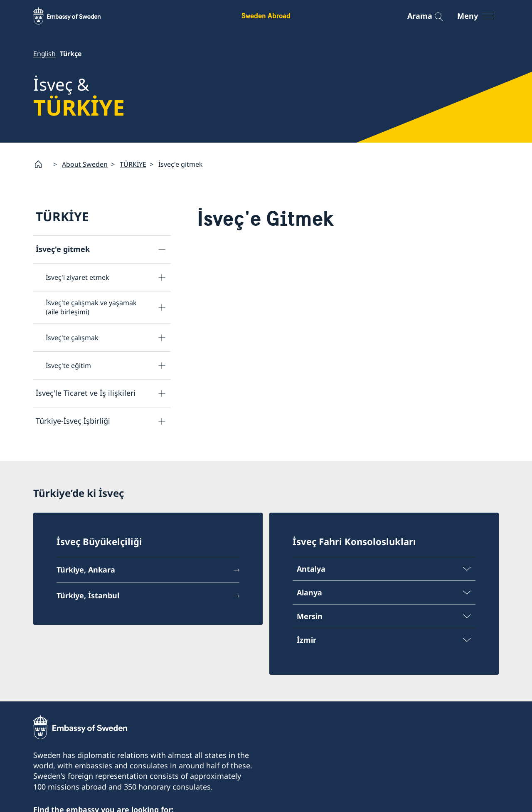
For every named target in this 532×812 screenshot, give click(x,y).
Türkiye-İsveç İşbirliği (73, 421)
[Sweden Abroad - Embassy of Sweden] (75, 16)
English (44, 54)
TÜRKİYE (133, 164)
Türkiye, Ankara (86, 571)
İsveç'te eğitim (68, 365)
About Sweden (85, 164)
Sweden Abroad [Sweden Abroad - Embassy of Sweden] (266, 16)
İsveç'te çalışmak (72, 337)
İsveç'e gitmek (63, 249)
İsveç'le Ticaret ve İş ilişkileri (86, 393)
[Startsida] (42, 164)
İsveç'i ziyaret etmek (78, 277)
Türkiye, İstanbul (88, 596)
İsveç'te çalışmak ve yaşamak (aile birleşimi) (91, 307)
